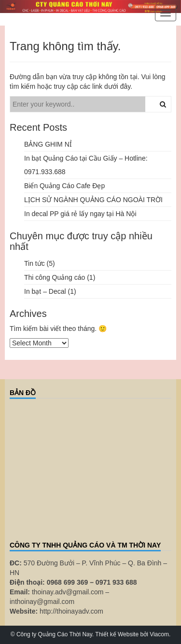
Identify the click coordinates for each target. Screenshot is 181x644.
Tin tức (35, 263)
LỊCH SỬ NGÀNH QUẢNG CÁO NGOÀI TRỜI (93, 200)
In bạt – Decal (45, 291)
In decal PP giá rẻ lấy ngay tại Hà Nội (80, 214)
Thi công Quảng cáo (55, 277)
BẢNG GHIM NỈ (48, 144)
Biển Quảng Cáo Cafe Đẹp (64, 186)
